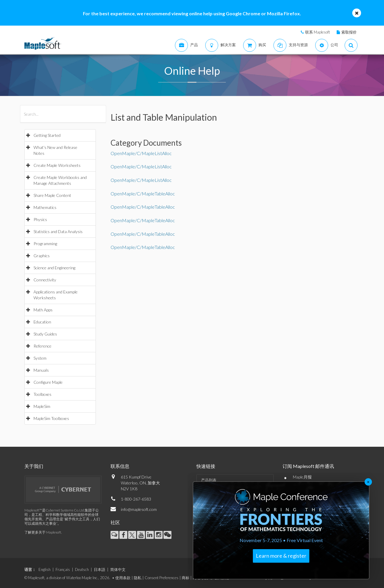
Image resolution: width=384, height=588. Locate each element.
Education (42, 322)
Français (63, 569)
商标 (186, 578)
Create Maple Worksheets (57, 165)
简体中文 (118, 569)
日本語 (100, 569)
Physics (40, 219)
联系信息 (120, 466)
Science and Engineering (54, 268)
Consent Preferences (162, 578)
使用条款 (123, 578)
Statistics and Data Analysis (58, 231)
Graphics (42, 256)
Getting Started (47, 135)
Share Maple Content (52, 195)
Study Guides (45, 334)
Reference (42, 346)
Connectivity (45, 280)
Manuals (41, 370)
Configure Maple (48, 382)
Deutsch (82, 569)
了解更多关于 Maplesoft (43, 532)
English (45, 569)
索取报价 (349, 32)
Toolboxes (42, 394)
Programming (45, 244)
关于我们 (34, 466)
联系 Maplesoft (318, 32)
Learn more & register (281, 556)
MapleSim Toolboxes (51, 418)
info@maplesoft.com (139, 509)
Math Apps (43, 310)
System (40, 358)
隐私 (138, 578)
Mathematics (45, 207)
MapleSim (42, 406)
